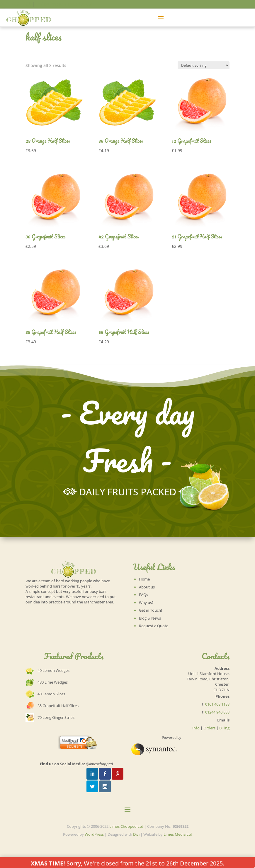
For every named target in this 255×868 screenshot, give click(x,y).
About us (147, 587)
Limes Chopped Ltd (126, 826)
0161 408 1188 (16, 4)
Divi (136, 834)
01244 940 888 (217, 712)
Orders (209, 728)
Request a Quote (154, 626)
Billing (224, 728)
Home (144, 579)
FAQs (143, 595)
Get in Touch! (151, 610)
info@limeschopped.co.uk (65, 4)
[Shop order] (204, 65)
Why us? (146, 603)
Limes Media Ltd (178, 834)
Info (196, 728)
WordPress (94, 834)
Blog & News (150, 618)
